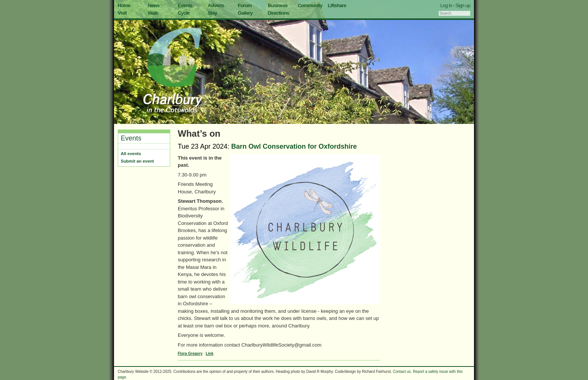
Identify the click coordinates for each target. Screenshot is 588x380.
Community (310, 5)
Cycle (184, 13)
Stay (212, 13)
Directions (278, 13)
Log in (446, 5)
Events (185, 5)
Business (278, 5)
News (154, 5)
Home (124, 5)
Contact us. (403, 372)
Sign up (463, 5)
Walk (153, 13)
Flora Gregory (190, 354)
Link (209, 354)
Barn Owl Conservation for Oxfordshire (294, 146)
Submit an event (137, 161)
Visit (122, 13)
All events (131, 154)
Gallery (245, 13)
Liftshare (337, 5)
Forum (245, 5)
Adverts (216, 5)
